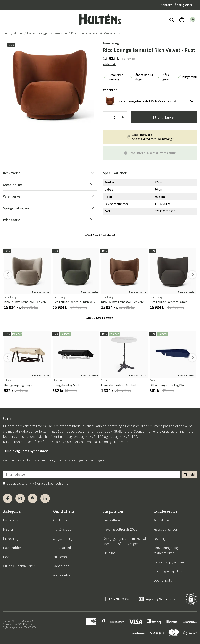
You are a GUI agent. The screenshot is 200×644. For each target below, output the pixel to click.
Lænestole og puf (38, 33)
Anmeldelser (62, 575)
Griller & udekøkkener (19, 566)
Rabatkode (61, 566)
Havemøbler (12, 548)
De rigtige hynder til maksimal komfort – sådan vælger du (125, 541)
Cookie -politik (164, 580)
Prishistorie (110, 64)
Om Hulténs (62, 520)
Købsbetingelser (165, 529)
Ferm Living (111, 43)
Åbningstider (183, 5)
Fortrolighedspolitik (168, 571)
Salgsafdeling (63, 538)
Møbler (18, 33)
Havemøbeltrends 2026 (120, 529)
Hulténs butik (63, 529)
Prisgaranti (61, 557)
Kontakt (166, 5)
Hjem (6, 33)
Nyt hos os (11, 520)
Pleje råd (109, 553)
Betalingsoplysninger (169, 562)
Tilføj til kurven (164, 117)
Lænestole (60, 33)
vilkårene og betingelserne (49, 483)
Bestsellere (111, 520)
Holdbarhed (62, 548)
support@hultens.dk (113, 442)
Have (7, 557)
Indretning (11, 538)
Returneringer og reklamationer (166, 550)
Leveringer (161, 538)
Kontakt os (161, 520)
